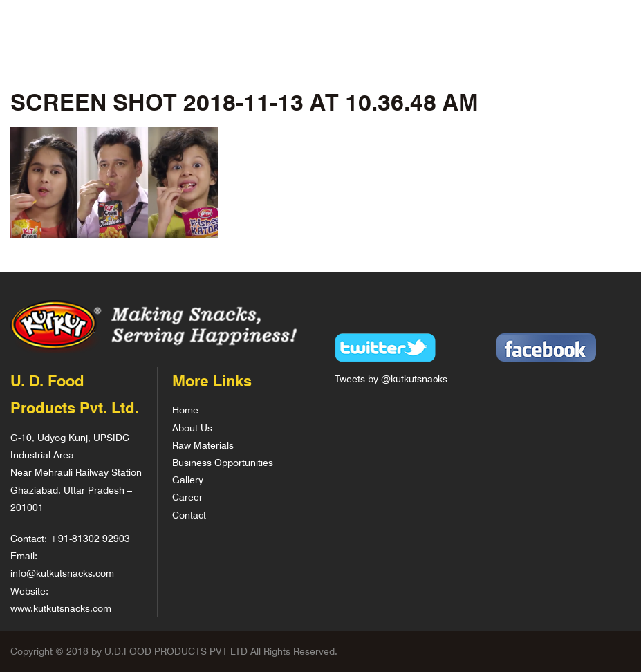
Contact (189, 515)
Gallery (188, 479)
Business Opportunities (223, 462)
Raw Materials (203, 445)
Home (185, 410)
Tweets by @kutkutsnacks (391, 379)
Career (187, 497)
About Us (192, 428)
